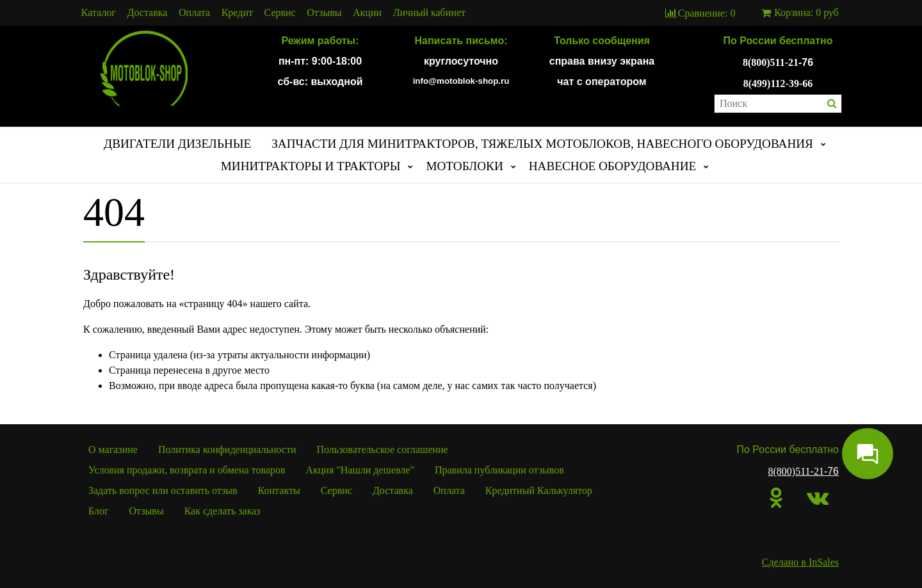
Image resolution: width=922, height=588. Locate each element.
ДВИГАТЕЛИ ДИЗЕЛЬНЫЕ (177, 144)
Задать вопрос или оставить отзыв (163, 490)
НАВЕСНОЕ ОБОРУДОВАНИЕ (613, 166)
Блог (99, 511)
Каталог (99, 13)
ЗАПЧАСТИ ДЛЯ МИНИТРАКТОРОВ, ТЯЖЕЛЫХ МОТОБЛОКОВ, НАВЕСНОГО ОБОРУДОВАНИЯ (542, 144)
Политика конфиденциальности (227, 449)
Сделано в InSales (800, 562)
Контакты (279, 490)
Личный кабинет (429, 13)
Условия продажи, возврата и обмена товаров (187, 470)
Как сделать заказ (222, 511)
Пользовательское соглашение (383, 449)
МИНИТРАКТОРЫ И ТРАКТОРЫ (311, 166)
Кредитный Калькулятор (539, 490)
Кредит (237, 13)
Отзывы (324, 13)
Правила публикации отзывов (499, 470)
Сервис (280, 13)
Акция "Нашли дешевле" (360, 470)
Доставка (148, 13)
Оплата (194, 13)
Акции (367, 13)
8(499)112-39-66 (778, 83)
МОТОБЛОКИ (464, 166)
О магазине (113, 449)
